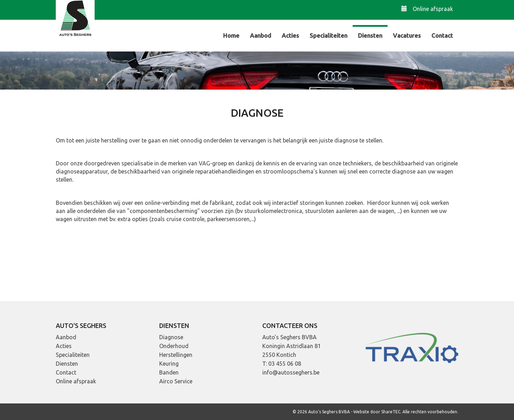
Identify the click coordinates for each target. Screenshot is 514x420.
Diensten (370, 35)
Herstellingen (176, 355)
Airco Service (176, 381)
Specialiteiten (328, 35)
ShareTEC (391, 412)
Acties (290, 35)
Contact (442, 35)
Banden (169, 372)
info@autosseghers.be (291, 372)
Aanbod (261, 35)
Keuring (169, 364)
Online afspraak (427, 9)
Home (231, 35)
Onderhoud (174, 346)
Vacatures (407, 35)
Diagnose (171, 337)
